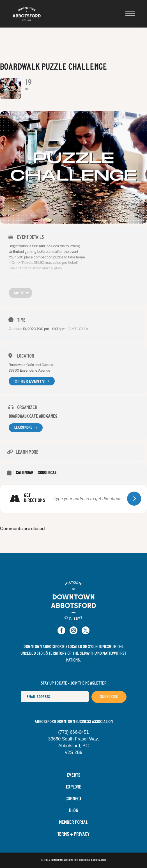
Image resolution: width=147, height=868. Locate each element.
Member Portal (73, 822)
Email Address (21, 691)
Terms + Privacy (73, 834)
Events (74, 775)
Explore (74, 787)
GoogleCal (47, 473)
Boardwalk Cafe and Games (33, 416)
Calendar (25, 473)
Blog (74, 811)
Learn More (26, 428)
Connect (73, 799)
